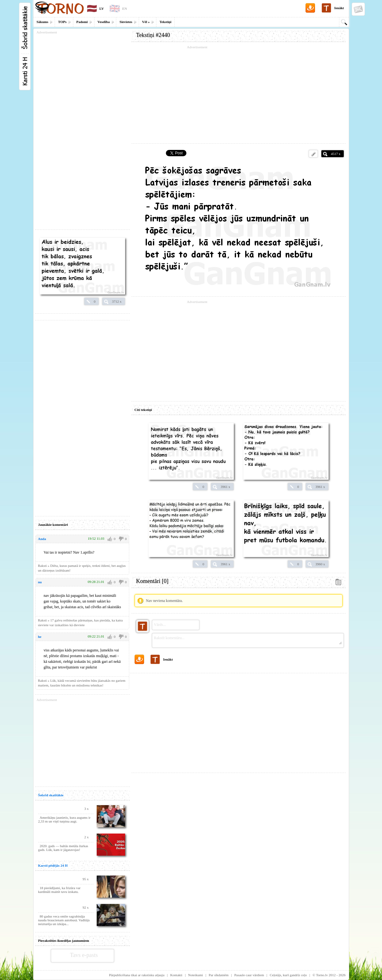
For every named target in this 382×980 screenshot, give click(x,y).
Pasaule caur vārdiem (249, 975)
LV (102, 9)
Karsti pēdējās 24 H (53, 865)
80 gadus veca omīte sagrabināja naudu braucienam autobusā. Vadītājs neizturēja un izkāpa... (64, 920)
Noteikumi (195, 975)
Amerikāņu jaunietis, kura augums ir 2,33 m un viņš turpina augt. (64, 819)
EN (125, 9)
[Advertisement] (239, 95)
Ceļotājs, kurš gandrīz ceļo (288, 975)
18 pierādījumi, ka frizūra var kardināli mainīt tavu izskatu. (59, 890)
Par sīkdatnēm (219, 975)
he (40, 637)
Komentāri (152, 581)
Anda (42, 539)
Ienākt (339, 8)
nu (40, 582)
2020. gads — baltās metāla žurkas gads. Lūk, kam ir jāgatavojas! (63, 848)
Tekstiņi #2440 (153, 35)
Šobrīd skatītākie (51, 795)
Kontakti (176, 975)
